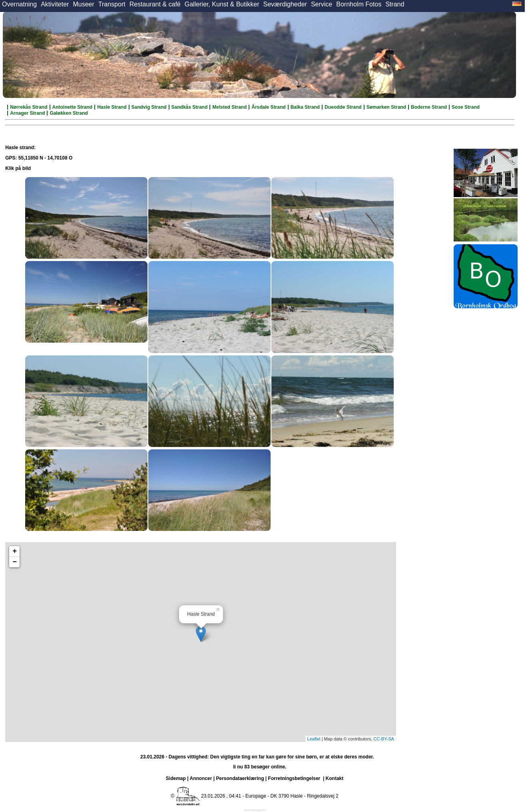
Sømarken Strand (386, 107)
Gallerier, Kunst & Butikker (222, 4)
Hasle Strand (112, 107)
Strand (395, 4)
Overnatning (19, 4)
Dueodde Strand (343, 107)
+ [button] (15, 551)
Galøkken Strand (69, 113)
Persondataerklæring (240, 778)
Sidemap (176, 778)
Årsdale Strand (268, 107)
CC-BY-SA (384, 739)
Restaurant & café (155, 4)
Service (322, 4)
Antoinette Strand (73, 107)
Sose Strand (466, 107)
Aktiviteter (55, 4)
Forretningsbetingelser (294, 778)
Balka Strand (305, 107)
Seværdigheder (285, 4)
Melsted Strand (229, 107)
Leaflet (314, 739)
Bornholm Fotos (359, 4)
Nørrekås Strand (29, 107)
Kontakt (335, 778)
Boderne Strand (429, 107)
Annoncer (201, 778)
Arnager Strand (27, 113)
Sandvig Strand (149, 107)
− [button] (15, 562)
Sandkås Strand (190, 107)
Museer (83, 4)
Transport (112, 4)
